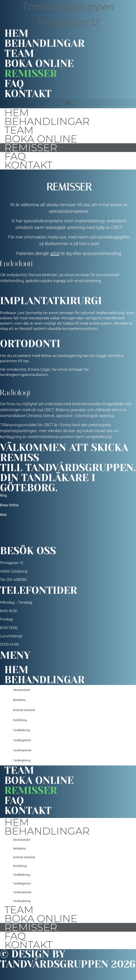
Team (19, 54)
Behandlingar (44, 44)
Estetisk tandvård (24, 710)
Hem (16, 33)
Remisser (31, 74)
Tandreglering (22, 760)
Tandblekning (22, 730)
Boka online (39, 64)
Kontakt (28, 94)
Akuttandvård (22, 690)
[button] (68, 102)
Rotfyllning (20, 720)
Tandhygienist (22, 740)
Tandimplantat (22, 750)
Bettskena (19, 700)
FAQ (14, 84)
